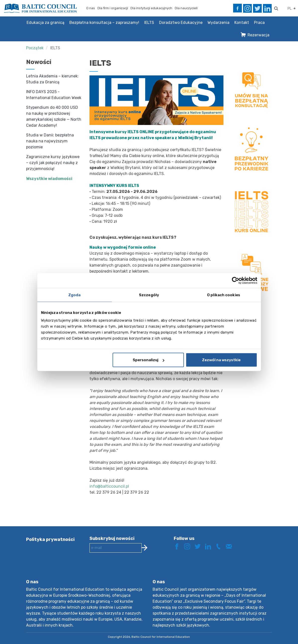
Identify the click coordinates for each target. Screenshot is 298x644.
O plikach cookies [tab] (224, 295)
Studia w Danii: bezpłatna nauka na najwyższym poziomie (50, 141)
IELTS (149, 23)
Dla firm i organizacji (113, 8)
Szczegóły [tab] (149, 295)
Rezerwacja (258, 35)
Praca (259, 23)
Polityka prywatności (50, 539)
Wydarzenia (218, 23)
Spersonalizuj (149, 360)
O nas (91, 8)
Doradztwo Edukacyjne (181, 23)
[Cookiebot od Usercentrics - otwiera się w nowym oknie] (235, 280)
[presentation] (127, 570)
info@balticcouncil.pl (109, 486)
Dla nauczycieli (186, 8)
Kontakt (242, 23)
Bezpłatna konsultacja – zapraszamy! (104, 23)
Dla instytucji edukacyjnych (151, 8)
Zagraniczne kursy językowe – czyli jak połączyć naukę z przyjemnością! (53, 163)
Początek (35, 48)
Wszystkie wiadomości (49, 179)
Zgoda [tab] (75, 295)
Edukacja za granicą (45, 23)
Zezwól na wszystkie (221, 360)
